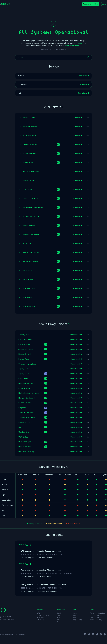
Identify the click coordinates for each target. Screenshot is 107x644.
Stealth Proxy (43, 615)
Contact (76, 615)
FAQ (58, 615)
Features (41, 617)
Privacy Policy (96, 615)
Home (104, 4)
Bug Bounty (78, 620)
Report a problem (91, 4)
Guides (60, 613)
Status (60, 617)
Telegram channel (72, 45)
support (80, 43)
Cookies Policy (96, 617)
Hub (58, 620)
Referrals (61, 622)
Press (75, 617)
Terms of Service (97, 613)
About (75, 613)
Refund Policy (96, 620)
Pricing (40, 620)
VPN (38, 613)
